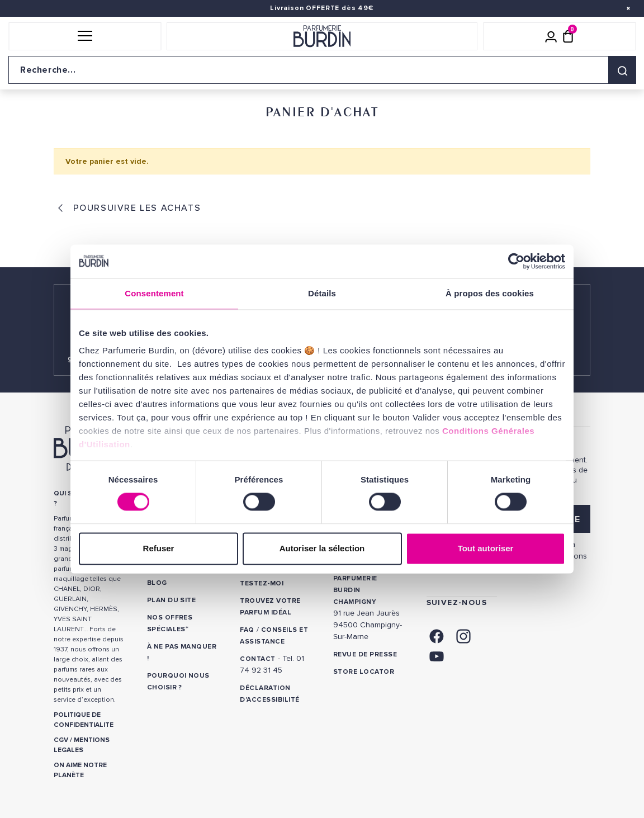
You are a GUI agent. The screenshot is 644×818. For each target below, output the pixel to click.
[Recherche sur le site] (322, 70)
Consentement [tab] (154, 293)
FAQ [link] (247, 630)
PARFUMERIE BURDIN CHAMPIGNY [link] (355, 590)
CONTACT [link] (257, 659)
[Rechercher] (622, 70)
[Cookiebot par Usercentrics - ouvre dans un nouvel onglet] (516, 261)
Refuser (159, 548)
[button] (85, 36)
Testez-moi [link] (262, 583)
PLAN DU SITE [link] (172, 600)
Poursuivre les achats (135, 208)
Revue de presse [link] (365, 654)
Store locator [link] (364, 672)
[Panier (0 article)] (568, 36)
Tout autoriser (486, 548)
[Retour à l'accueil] (322, 36)
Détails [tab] (322, 293)
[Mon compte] (551, 36)
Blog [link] (157, 583)
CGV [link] (61, 740)
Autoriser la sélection (322, 548)
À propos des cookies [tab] (490, 293)
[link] (437, 635)
